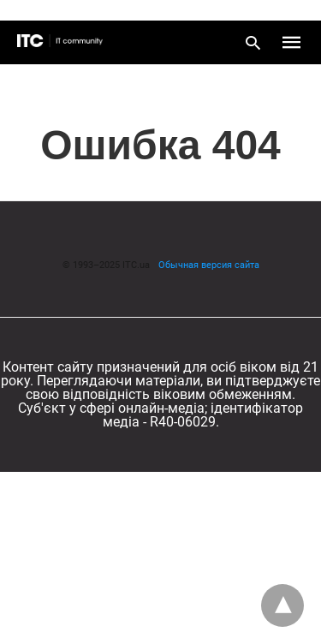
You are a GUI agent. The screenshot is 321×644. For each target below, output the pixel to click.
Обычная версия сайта (209, 265)
